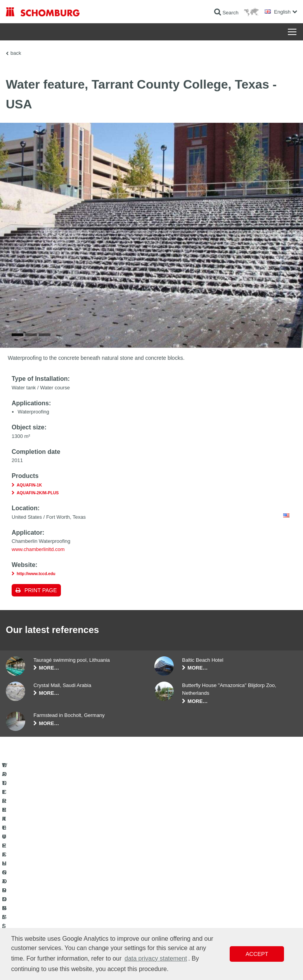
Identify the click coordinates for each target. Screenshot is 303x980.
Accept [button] (257, 954)
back (16, 53)
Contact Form (121, 901)
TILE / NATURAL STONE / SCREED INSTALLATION (43, 895)
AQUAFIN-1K (29, 497)
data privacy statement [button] (156, 958)
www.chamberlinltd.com (38, 561)
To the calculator (124, 877)
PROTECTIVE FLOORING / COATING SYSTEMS (46, 918)
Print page (41, 602)
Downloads (118, 889)
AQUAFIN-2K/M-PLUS (38, 505)
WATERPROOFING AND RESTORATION (49, 877)
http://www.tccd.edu (36, 586)
